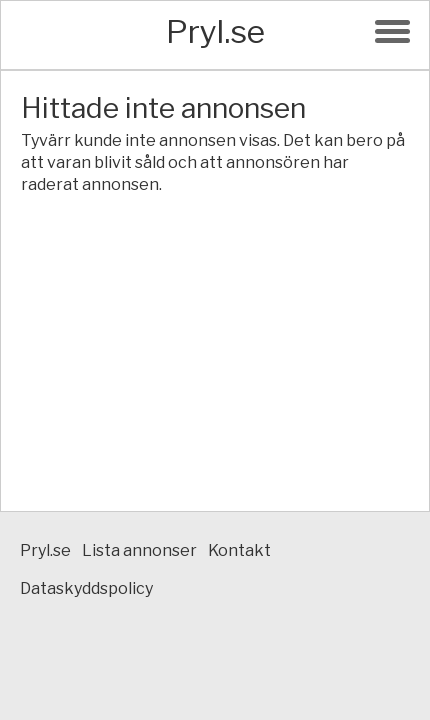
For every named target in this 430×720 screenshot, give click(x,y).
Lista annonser (139, 550)
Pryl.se (215, 31)
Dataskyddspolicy (86, 588)
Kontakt (239, 550)
